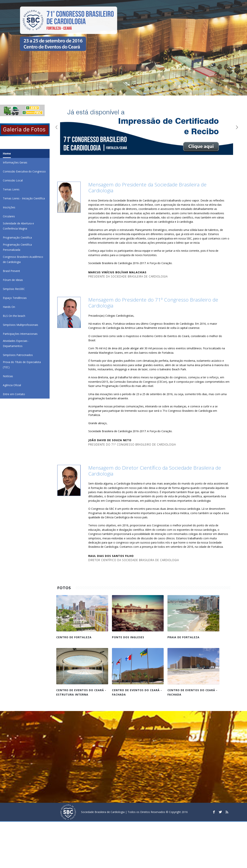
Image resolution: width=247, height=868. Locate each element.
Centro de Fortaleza (74, 637)
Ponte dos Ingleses (128, 637)
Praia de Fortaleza (183, 637)
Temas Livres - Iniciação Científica (24, 198)
